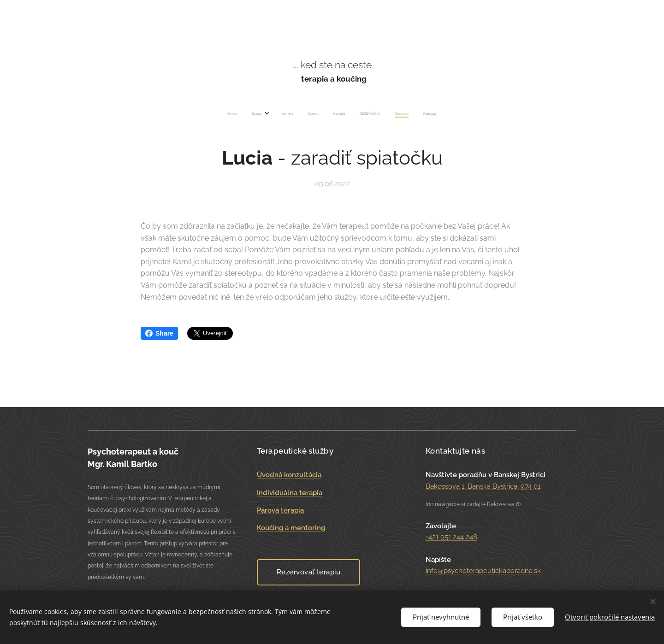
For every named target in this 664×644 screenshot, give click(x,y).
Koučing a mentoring (291, 528)
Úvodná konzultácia (289, 475)
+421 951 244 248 (451, 537)
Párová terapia (280, 510)
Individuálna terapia (290, 492)
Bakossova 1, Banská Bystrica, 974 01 (483, 486)
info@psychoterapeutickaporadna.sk (483, 571)
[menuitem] (282, 114)
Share (159, 333)
